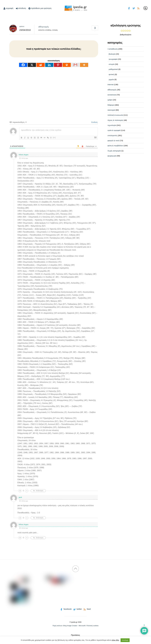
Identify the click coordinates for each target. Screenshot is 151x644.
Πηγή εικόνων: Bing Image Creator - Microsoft (69, 626)
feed (87, 609)
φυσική (112, 74)
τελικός (55, 30)
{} (51, 137)
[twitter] (134, 8)
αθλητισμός (44, 27)
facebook (66, 609)
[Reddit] (41, 65)
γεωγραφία (113, 59)
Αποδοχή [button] (125, 640)
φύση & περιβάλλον (115, 146)
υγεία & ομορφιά (114, 130)
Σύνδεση (94, 122)
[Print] (67, 65)
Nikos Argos (24, 155)
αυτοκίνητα (112, 95)
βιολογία (112, 54)
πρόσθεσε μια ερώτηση (40, 8)
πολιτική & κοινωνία (115, 115)
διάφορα (111, 105)
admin (22, 26)
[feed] (138, 8)
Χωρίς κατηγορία (114, 151)
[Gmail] (75, 65)
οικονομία (111, 110)
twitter (77, 609)
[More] (84, 65)
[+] (54, 137)
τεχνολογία (112, 125)
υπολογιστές (112, 135)
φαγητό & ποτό (113, 141)
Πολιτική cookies (93, 626)
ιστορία (112, 64)
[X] (32, 65)
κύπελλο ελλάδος (45, 30)
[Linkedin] (49, 65)
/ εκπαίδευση (113, 49)
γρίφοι (110, 100)
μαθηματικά (113, 69)
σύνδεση (21, 8)
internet (111, 84)
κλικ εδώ (115, 640)
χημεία (111, 79)
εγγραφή (8, 8)
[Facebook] (23, 65)
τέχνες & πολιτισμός (115, 120)
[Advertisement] (54, 90)
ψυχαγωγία (112, 156)
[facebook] (129, 8)
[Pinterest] (58, 65)
